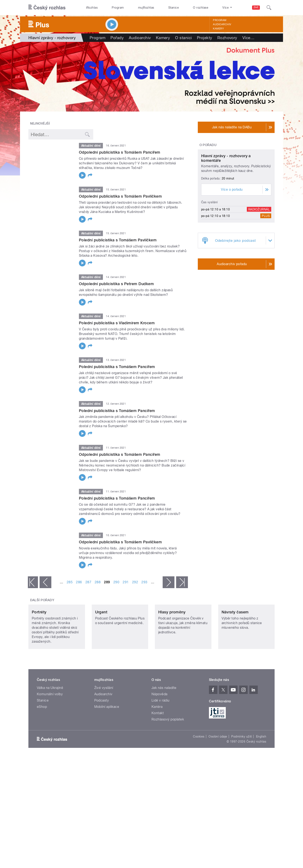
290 (116, 582)
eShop (42, 735)
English (261, 764)
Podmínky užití (242, 764)
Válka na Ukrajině (50, 716)
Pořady (117, 38)
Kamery (218, 29)
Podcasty (102, 728)
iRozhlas (92, 8)
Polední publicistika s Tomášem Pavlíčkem (118, 240)
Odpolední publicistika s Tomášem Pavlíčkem (120, 196)
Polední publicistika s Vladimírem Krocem (117, 323)
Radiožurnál (259, 249)
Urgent (101, 640)
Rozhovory (227, 38)
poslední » (182, 582)
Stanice (174, 8)
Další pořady (42, 600)
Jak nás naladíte (164, 716)
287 (88, 582)
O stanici (183, 38)
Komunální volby (50, 722)
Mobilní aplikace (107, 735)
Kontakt (158, 741)
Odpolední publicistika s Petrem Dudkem (116, 284)
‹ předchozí (45, 582)
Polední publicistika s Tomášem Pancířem (117, 367)
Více (248, 38)
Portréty (39, 640)
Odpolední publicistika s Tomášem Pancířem (120, 152)
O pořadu (208, 145)
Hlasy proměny (172, 640)
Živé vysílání (104, 716)
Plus (266, 255)
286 (79, 582)
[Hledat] (269, 8)
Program (118, 8)
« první (33, 582)
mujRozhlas (146, 8)
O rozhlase (201, 8)
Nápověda (159, 722)
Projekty (205, 38)
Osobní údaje (218, 764)
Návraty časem (235, 640)
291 (126, 582)
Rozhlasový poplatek (168, 747)
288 (98, 582)
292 (135, 582)
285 (70, 582)
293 (144, 582)
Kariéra (157, 735)
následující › (169, 582)
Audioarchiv (222, 24)
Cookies (199, 764)
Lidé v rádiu (161, 728)
